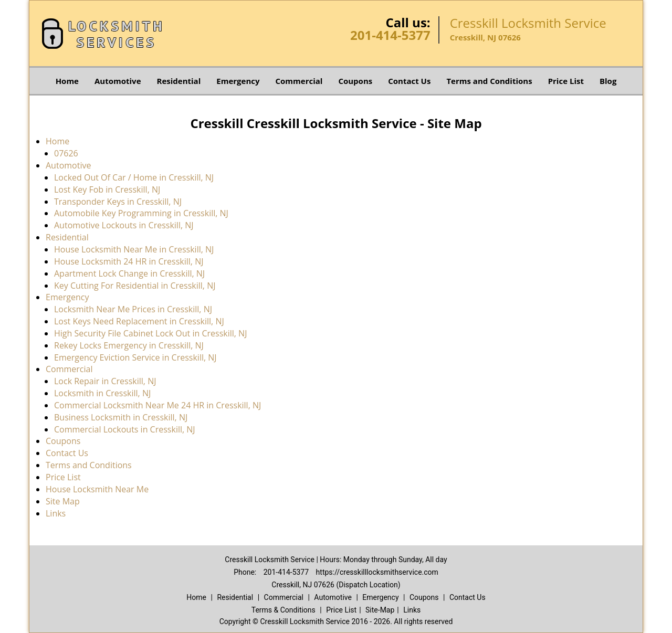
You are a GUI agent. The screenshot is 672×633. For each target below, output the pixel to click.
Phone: (246, 572)
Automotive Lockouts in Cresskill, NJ (124, 225)
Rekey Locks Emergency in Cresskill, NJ (129, 345)
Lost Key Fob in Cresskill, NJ (107, 189)
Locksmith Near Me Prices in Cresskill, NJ (133, 309)
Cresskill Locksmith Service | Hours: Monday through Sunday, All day (336, 560)
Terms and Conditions (489, 81)
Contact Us (409, 81)
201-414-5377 (390, 35)
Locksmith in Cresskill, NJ (102, 393)
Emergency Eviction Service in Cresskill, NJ (135, 357)
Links (56, 513)
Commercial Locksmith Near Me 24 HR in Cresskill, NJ (157, 405)
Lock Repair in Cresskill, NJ (105, 381)
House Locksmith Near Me (97, 489)
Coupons (355, 81)
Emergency (238, 81)
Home (67, 81)
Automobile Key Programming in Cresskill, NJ (141, 213)
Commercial (299, 81)
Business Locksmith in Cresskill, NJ (121, 417)
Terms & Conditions (283, 610)
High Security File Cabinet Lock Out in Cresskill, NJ (150, 333)
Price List (566, 81)
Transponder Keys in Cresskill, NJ (118, 202)
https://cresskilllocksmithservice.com (377, 572)
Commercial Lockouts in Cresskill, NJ (125, 429)
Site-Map (380, 610)
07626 (66, 153)
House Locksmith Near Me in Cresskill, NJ (134, 249)
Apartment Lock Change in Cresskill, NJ (129, 273)
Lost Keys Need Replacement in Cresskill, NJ (139, 321)
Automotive (118, 81)
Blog (608, 81)
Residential (179, 81)
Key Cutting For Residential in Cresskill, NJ (135, 286)
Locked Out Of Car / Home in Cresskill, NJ (134, 177)
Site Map (63, 501)
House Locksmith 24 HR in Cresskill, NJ (129, 261)
